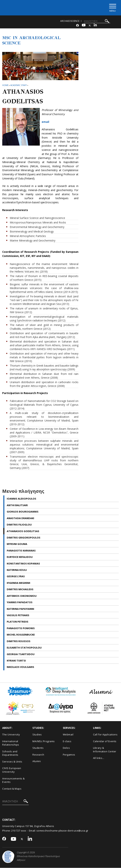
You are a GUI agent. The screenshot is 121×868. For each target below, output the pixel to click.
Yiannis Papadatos (20, 603)
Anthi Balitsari (17, 505)
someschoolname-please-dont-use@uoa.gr (62, 831)
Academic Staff (19, 85)
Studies (37, 735)
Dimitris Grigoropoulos (24, 538)
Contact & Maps (12, 789)
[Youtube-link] (84, 26)
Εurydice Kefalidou (20, 557)
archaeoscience (70, 21)
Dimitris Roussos (19, 641)
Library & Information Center (105, 750)
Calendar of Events (105, 741)
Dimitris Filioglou (19, 525)
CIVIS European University (12, 770)
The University (11, 735)
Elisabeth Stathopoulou (24, 648)
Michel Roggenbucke (21, 635)
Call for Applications (105, 735)
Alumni (37, 762)
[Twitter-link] (90, 26)
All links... (99, 758)
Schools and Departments (10, 753)
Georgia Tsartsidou (21, 654)
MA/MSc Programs (44, 741)
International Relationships (11, 743)
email (45, 122)
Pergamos (69, 755)
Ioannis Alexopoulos (21, 499)
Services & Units (12, 762)
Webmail (68, 735)
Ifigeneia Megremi (18, 583)
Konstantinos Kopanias (23, 564)
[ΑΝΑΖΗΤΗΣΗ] (97, 21)
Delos (66, 748)
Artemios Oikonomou (22, 596)
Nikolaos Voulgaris (20, 667)
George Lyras (16, 577)
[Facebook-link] (77, 26)
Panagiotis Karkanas (21, 551)
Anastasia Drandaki (20, 518)
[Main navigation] (112, 8)
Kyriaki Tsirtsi (16, 661)
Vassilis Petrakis (18, 615)
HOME (5, 85)
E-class (67, 741)
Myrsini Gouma (17, 544)
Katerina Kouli (17, 570)
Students (38, 748)
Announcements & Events (14, 780)
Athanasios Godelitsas (23, 531)
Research (38, 755)
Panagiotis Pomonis (21, 628)
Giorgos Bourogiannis (23, 512)
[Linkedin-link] (95, 26)
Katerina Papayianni (20, 609)
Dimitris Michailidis (20, 590)
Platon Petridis (18, 622)
